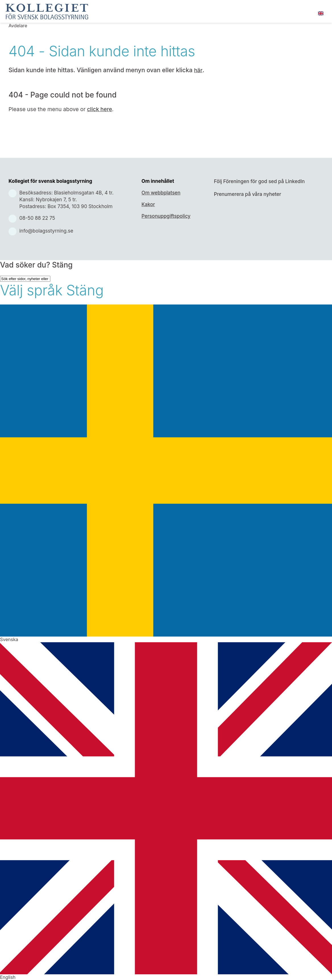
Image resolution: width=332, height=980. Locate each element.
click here (99, 109)
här (198, 70)
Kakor (148, 204)
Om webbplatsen (161, 193)
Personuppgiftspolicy (166, 216)
